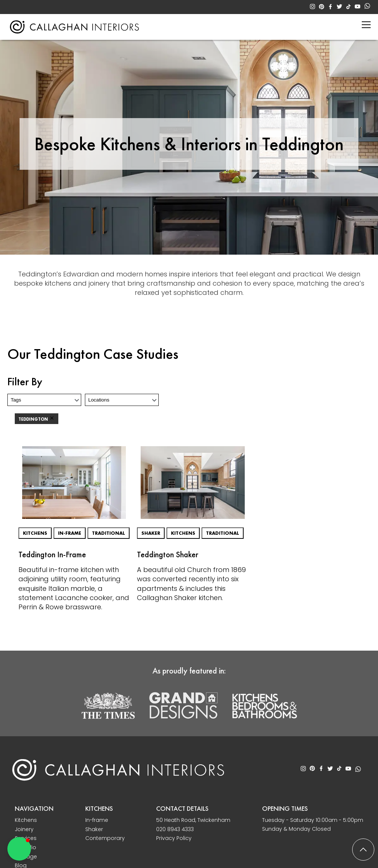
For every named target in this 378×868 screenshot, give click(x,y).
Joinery (24, 829)
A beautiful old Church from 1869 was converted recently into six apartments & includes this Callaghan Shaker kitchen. (191, 584)
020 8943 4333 (175, 829)
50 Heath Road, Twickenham (193, 820)
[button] (19, 849)
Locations (99, 400)
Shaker (151, 533)
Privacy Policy (174, 838)
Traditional (109, 533)
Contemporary (105, 838)
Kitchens (35, 533)
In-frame (70, 533)
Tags (16, 400)
